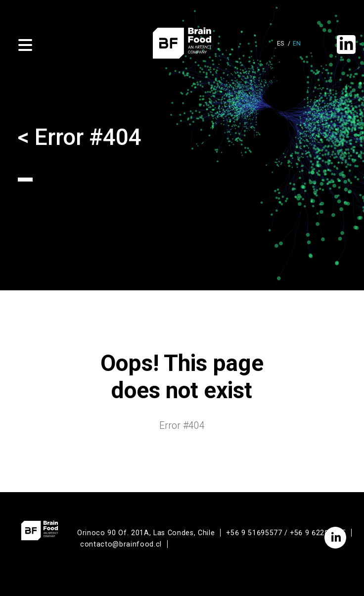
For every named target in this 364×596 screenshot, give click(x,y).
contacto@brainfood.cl (121, 544)
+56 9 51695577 (254, 533)
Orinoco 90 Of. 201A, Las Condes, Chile (146, 533)
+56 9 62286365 (318, 533)
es (280, 44)
